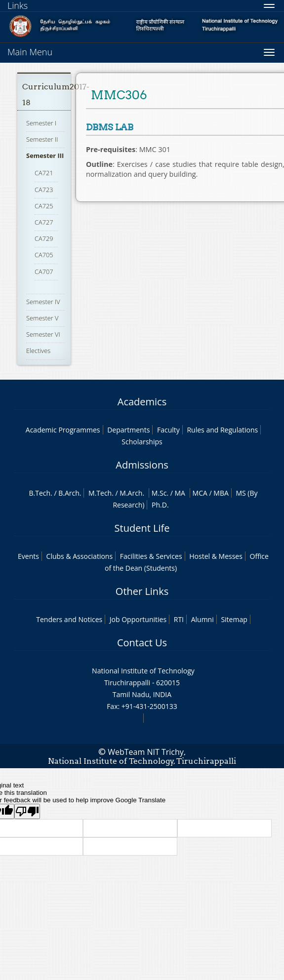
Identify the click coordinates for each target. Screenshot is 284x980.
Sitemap (234, 619)
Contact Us (142, 643)
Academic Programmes (63, 430)
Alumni (203, 619)
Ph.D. (160, 505)
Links (18, 5)
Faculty (168, 430)
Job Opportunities (138, 619)
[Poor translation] (27, 811)
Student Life (142, 528)
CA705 (44, 255)
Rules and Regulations (222, 430)
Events (28, 556)
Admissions (142, 465)
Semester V (42, 318)
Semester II (42, 139)
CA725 (44, 206)
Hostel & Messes (216, 556)
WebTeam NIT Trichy (146, 752)
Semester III (45, 156)
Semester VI (43, 334)
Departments (128, 430)
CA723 (44, 190)
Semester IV (43, 302)
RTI (179, 619)
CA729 (44, 238)
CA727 (44, 222)
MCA (200, 493)
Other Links (142, 591)
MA (180, 493)
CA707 (44, 272)
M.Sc (159, 493)
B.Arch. (70, 493)
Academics (142, 402)
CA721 (44, 173)
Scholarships (142, 442)
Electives (38, 351)
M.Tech (100, 493)
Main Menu (30, 52)
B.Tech (40, 493)
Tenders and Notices (69, 619)
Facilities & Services (151, 556)
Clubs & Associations (80, 556)
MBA (221, 493)
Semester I (41, 123)
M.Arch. (132, 493)
